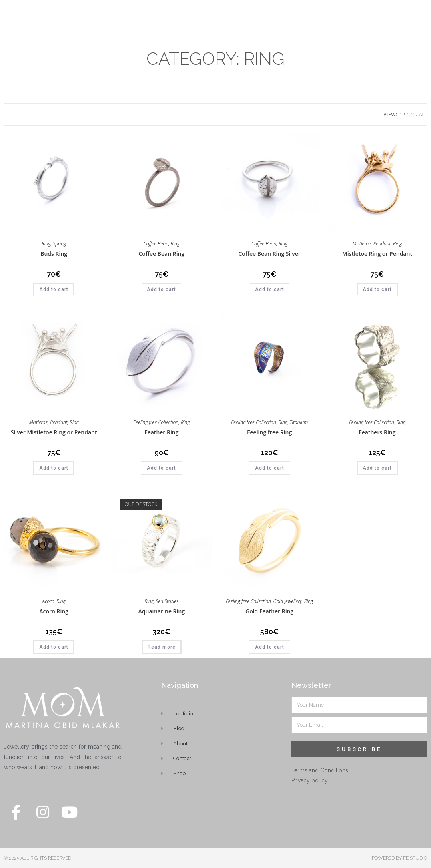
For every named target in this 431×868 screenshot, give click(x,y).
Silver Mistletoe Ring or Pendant (54, 432)
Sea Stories (167, 601)
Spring (59, 244)
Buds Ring (54, 254)
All (423, 114)
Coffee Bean (156, 244)
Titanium (299, 422)
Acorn (48, 601)
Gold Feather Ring (269, 611)
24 (412, 114)
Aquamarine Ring (162, 611)
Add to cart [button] (54, 289)
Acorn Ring (54, 611)
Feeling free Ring (269, 432)
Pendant (382, 244)
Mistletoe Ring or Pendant (377, 254)
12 (403, 114)
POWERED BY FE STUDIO (399, 858)
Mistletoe (362, 244)
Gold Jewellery (287, 601)
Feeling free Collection (156, 422)
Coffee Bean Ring (161, 254)
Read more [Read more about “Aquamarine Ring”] (162, 647)
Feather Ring (161, 432)
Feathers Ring (377, 432)
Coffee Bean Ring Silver (269, 254)
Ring (46, 244)
